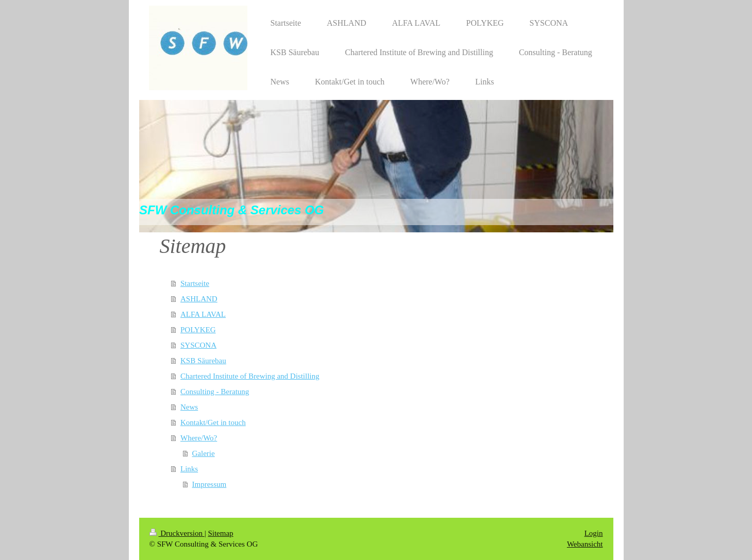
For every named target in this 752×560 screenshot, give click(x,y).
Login (594, 533)
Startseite (195, 283)
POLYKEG (198, 330)
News (189, 407)
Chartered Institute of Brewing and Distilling (250, 376)
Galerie (204, 453)
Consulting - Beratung (215, 392)
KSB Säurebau (203, 361)
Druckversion (177, 533)
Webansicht (585, 544)
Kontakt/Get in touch (213, 422)
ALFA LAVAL (203, 314)
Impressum (210, 484)
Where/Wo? (199, 438)
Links (189, 469)
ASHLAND (199, 299)
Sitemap (220, 533)
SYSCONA (198, 345)
